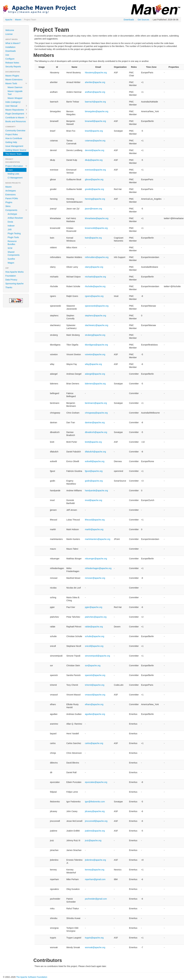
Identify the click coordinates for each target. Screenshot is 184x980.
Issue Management (14, 146)
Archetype (12, 214)
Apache (9, 20)
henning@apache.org (95, 199)
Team (10, 170)
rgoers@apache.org (94, 296)
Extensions (10, 195)
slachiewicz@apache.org (96, 325)
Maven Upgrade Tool (15, 93)
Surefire (11, 259)
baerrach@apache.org (95, 102)
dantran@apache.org (95, 422)
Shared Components (14, 253)
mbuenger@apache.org (96, 559)
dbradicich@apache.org (96, 432)
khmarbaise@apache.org (97, 218)
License (9, 34)
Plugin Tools (13, 237)
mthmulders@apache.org (97, 257)
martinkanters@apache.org (98, 539)
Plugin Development (16, 114)
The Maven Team (13, 154)
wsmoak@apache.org (95, 947)
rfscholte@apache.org (95, 286)
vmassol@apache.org (95, 695)
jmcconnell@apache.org (96, 821)
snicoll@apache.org (94, 646)
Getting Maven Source (16, 150)
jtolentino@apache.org (95, 860)
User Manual (16, 106)
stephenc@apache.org (95, 316)
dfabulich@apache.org (95, 452)
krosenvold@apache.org (96, 228)
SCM (10, 248)
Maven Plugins (12, 76)
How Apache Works (14, 272)
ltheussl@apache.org (95, 520)
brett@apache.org (93, 442)
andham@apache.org (95, 92)
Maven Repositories (16, 110)
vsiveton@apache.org (95, 354)
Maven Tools (16, 83)
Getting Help (11, 142)
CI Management (15, 178)
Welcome (10, 30)
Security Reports (13, 67)
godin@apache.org (94, 481)
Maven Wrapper (15, 98)
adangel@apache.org (95, 374)
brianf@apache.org (94, 131)
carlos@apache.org (94, 743)
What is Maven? (13, 43)
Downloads (129, 20)
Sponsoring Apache (14, 284)
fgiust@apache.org (94, 471)
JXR (10, 230)
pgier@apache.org (93, 607)
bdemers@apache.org (95, 384)
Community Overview (15, 131)
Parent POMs (12, 198)
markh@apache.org (94, 529)
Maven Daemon (15, 87)
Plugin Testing (14, 233)
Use (7, 55)
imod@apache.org (93, 500)
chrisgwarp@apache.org (96, 413)
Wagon (11, 263)
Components (16, 210)
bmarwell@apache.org (95, 121)
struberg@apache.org (95, 335)
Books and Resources (16, 121)
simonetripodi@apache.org (97, 656)
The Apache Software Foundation (32, 977)
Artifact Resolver (15, 218)
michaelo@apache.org (95, 277)
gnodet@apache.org (94, 189)
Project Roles (12, 134)
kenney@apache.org (95, 870)
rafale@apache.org (94, 627)
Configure (10, 59)
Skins (8, 206)
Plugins (9, 202)
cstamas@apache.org (95, 141)
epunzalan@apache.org (96, 782)
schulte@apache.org (95, 636)
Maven (18, 20)
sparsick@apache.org (95, 675)
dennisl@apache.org (95, 150)
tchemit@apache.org (95, 685)
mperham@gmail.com (95, 879)
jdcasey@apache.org (95, 811)
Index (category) (13, 102)
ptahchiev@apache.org (96, 617)
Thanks (9, 287)
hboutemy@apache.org (96, 73)
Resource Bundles (12, 243)
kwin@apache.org (93, 238)
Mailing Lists (13, 174)
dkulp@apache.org (94, 160)
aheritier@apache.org (95, 82)
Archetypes (11, 191)
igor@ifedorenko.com (95, 802)
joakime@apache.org (95, 831)
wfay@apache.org (93, 364)
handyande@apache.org (96, 491)
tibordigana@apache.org (96, 345)
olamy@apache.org (94, 267)
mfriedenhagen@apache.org (98, 568)
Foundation (11, 276)
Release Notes (12, 63)
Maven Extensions (14, 80)
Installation (10, 47)
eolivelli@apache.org (95, 461)
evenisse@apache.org (95, 170)
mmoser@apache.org (95, 578)
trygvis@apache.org (94, 938)
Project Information (16, 166)
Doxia (10, 222)
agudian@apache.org (95, 714)
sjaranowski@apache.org (97, 306)
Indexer (11, 226)
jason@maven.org (93, 209)
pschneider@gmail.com (96, 899)
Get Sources (143, 20)
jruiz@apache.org (93, 840)
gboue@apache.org (94, 179)
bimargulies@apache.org (97, 111)
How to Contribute (14, 138)
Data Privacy (11, 280)
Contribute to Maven (16, 118)
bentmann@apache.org (96, 403)
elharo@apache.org (94, 704)
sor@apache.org (93, 665)
